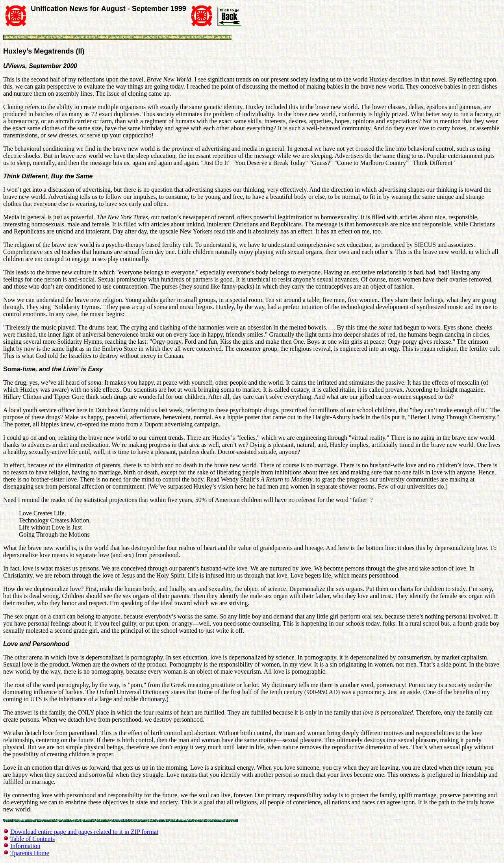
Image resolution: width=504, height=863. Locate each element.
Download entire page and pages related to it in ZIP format (84, 832)
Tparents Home (30, 853)
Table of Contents (33, 839)
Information (25, 846)
